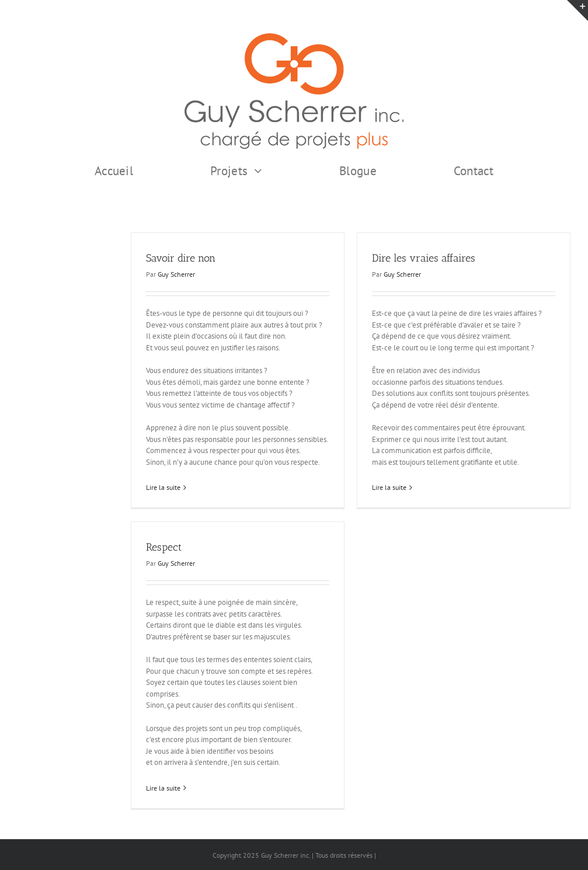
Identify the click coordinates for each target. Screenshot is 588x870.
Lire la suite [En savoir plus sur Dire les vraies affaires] (389, 487)
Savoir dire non (181, 258)
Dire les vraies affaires (424, 258)
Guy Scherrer (176, 274)
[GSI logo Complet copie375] (294, 37)
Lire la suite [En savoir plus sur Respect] (163, 788)
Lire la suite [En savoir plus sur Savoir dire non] (163, 487)
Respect (164, 547)
